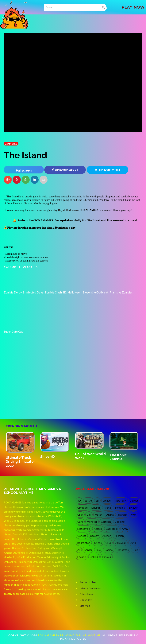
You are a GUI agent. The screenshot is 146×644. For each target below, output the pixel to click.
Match (99, 515)
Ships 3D (48, 457)
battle (88, 500)
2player (107, 500)
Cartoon (106, 522)
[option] (21, 450)
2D (97, 500)
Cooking (120, 522)
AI (79, 550)
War (134, 515)
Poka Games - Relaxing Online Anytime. (70, 635)
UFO (108, 543)
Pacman (119, 536)
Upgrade (83, 508)
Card (80, 522)
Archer (107, 536)
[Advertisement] (32, 402)
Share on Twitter (108, 170)
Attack (98, 529)
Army (125, 529)
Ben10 (88, 550)
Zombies (11, 144)
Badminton (84, 543)
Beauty (94, 536)
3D (79, 500)
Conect (82, 536)
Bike (98, 550)
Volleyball (120, 543)
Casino (109, 550)
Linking (94, 557)
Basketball (112, 529)
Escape (82, 557)
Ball (89, 515)
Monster (92, 522)
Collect (134, 500)
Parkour (107, 557)
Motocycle (84, 529)
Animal (110, 515)
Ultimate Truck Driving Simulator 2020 (20, 462)
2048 (133, 543)
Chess (98, 543)
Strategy (121, 500)
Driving (96, 508)
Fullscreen (24, 170)
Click (80, 515)
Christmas (123, 550)
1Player (133, 508)
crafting (123, 515)
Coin (135, 550)
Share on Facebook (65, 170)
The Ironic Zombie (118, 457)
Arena (107, 508)
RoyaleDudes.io (67, 210)
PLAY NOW (133, 7)
